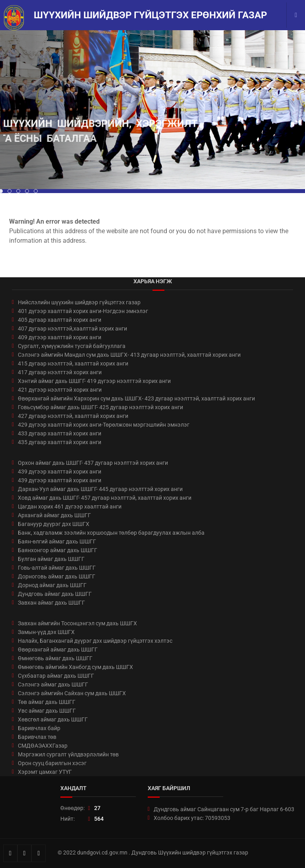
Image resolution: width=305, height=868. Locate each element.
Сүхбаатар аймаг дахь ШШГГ (56, 676)
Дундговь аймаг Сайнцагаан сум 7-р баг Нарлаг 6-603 (224, 809)
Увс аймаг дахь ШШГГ (47, 711)
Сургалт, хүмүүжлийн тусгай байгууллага (72, 346)
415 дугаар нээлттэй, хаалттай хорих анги (73, 363)
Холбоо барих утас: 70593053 (192, 818)
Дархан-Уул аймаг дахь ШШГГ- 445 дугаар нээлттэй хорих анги (100, 489)
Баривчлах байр (39, 728)
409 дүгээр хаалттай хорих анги (60, 337)
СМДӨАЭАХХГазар (43, 746)
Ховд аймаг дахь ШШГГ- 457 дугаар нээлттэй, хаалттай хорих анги (105, 498)
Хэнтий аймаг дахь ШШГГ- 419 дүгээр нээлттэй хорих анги (94, 381)
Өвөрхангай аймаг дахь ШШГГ (58, 650)
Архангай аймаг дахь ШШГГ (54, 515)
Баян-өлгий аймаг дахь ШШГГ (57, 541)
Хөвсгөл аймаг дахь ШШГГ (53, 719)
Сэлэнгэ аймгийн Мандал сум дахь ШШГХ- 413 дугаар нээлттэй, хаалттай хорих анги (129, 355)
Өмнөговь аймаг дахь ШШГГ (55, 658)
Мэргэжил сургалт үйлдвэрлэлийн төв (68, 754)
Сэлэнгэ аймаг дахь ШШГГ (53, 684)
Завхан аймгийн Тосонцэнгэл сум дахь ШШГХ (77, 623)
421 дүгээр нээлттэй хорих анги (60, 390)
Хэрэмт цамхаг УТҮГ (45, 772)
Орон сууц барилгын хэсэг (52, 763)
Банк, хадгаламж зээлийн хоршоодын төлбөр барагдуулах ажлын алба (111, 533)
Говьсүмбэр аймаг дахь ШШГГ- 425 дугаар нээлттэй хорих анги (100, 407)
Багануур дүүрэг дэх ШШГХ (54, 524)
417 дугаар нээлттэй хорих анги (60, 372)
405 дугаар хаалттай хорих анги (60, 320)
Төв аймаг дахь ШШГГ (47, 702)
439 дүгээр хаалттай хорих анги (60, 472)
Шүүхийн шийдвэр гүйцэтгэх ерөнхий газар (150, 15)
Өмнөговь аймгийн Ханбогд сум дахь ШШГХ (75, 667)
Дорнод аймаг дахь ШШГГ (52, 585)
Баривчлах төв (37, 737)
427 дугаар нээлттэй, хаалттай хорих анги (73, 416)
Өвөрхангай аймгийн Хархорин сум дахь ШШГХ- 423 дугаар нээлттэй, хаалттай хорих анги (136, 398)
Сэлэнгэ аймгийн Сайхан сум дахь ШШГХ (72, 693)
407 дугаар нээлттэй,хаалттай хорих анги (72, 329)
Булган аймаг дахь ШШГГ (51, 559)
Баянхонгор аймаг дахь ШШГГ (58, 550)
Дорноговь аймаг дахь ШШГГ (57, 576)
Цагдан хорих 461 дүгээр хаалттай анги (70, 506)
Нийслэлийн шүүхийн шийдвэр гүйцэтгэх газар (79, 302)
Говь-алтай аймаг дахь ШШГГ (57, 568)
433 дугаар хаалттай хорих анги (60, 433)
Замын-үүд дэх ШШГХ (46, 632)
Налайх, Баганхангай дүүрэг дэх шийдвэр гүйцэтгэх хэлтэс (95, 641)
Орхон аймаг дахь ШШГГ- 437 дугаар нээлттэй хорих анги (93, 463)
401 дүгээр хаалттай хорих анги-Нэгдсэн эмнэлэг (83, 311)
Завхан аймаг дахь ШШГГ (51, 603)
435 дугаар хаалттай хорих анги (60, 442)
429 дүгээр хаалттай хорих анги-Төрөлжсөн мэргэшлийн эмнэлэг (104, 425)
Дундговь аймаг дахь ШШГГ (55, 594)
